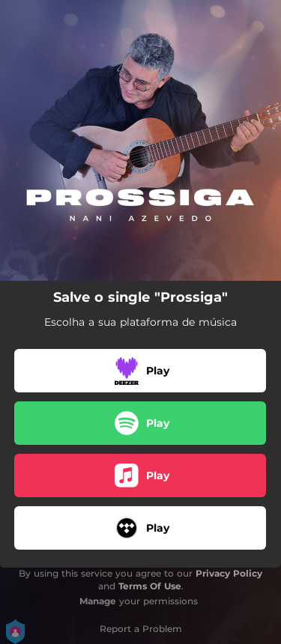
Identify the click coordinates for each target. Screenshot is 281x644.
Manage (98, 601)
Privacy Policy (229, 573)
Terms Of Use (150, 586)
